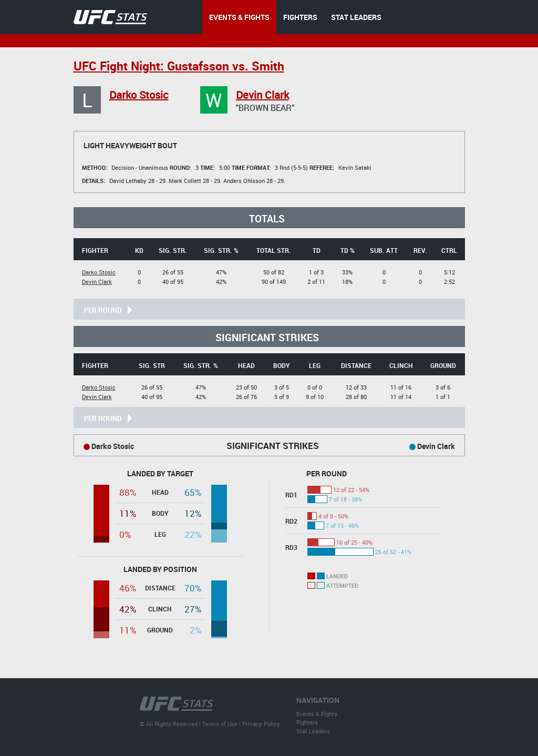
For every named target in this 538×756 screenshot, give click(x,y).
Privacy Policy (261, 724)
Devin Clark (262, 95)
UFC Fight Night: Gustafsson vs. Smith (179, 66)
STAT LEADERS (356, 17)
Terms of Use (220, 724)
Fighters (307, 722)
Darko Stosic (139, 95)
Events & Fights (317, 714)
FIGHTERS (300, 17)
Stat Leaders (313, 731)
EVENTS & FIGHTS (239, 17)
